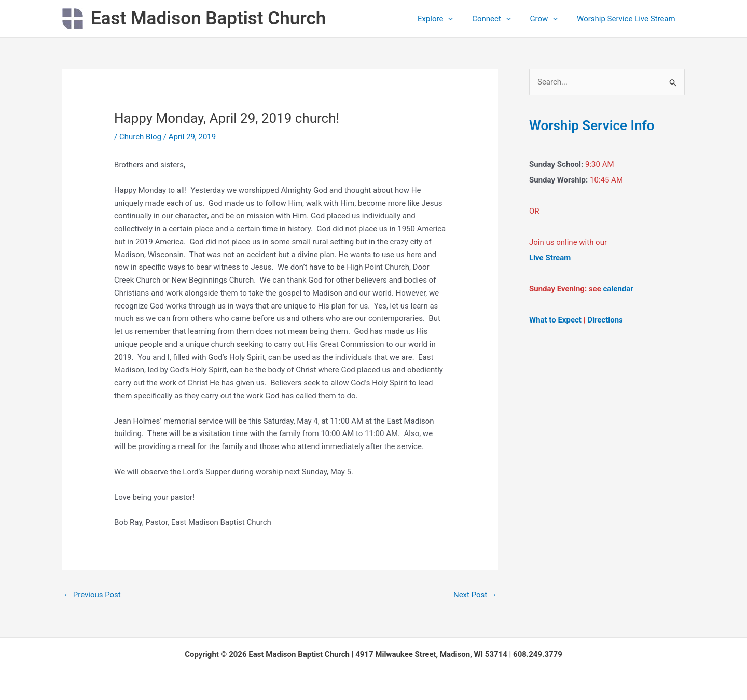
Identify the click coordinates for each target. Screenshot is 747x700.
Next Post (475, 595)
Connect (500, 19)
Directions (605, 320)
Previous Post (92, 595)
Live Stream (550, 258)
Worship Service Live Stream (628, 19)
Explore (447, 19)
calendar (618, 289)
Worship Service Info (592, 125)
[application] (460, 19)
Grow (549, 19)
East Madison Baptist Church (208, 18)
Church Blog (140, 137)
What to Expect (555, 320)
